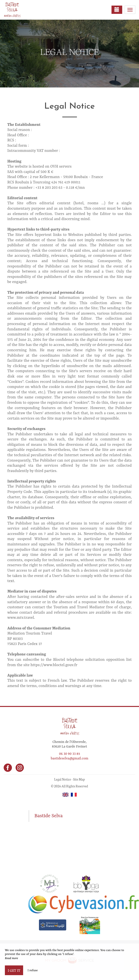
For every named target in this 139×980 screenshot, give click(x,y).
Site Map (79, 779)
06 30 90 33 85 (69, 754)
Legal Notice (62, 779)
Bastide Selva (49, 816)
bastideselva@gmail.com (69, 758)
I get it (14, 970)
